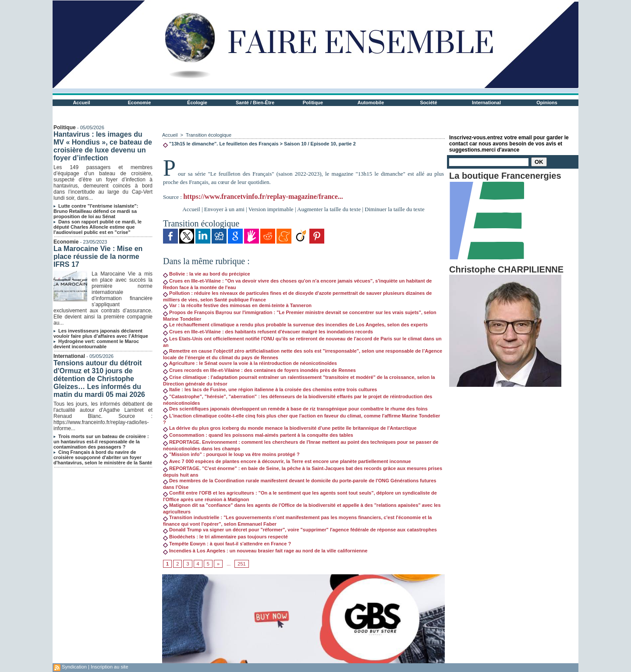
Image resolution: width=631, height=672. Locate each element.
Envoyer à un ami (224, 209)
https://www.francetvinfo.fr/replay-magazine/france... (263, 196)
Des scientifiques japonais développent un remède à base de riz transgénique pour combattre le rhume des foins (295, 409)
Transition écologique (209, 135)
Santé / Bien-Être (255, 103)
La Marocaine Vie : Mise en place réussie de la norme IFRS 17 (98, 256)
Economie (140, 103)
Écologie (197, 103)
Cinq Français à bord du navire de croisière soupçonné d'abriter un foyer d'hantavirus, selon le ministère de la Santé (103, 457)
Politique (313, 103)
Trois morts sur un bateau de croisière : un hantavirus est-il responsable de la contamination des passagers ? (101, 442)
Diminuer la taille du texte (394, 209)
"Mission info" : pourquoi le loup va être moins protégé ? (231, 454)
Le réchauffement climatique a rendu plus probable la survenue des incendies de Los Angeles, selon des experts (295, 325)
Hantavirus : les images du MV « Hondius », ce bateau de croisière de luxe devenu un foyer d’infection (103, 146)
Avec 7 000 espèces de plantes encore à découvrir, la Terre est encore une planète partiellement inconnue (287, 461)
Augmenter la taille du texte (329, 209)
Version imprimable (271, 209)
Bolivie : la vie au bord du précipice (207, 274)
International (486, 103)
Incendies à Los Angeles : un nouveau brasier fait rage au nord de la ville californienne (265, 551)
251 (241, 564)
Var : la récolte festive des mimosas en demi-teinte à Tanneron (237, 305)
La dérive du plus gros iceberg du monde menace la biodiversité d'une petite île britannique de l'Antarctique (290, 428)
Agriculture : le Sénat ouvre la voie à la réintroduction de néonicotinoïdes (250, 363)
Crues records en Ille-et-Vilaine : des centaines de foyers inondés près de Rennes (259, 370)
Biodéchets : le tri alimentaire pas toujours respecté (225, 537)
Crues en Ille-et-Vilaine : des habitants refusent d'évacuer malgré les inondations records (268, 332)
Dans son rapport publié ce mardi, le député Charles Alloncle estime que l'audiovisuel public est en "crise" (97, 227)
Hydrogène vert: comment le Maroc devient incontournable (96, 344)
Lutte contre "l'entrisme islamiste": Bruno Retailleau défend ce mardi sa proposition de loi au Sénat (96, 211)
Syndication (74, 667)
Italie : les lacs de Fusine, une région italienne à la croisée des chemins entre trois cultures (270, 389)
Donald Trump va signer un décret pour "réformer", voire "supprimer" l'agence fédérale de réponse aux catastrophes (300, 530)
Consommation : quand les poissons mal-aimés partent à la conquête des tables (258, 435)
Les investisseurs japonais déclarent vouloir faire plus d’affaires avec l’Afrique (101, 333)
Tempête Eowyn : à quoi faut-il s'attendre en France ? (227, 544)
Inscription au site (110, 667)
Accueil (81, 103)
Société (428, 103)
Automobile (371, 103)
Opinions (547, 103)
